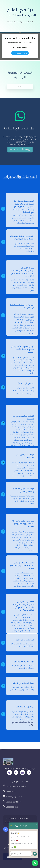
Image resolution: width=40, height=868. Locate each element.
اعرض (20, 89)
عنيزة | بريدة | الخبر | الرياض (16, 788)
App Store (13, 859)
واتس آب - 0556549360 (20, 152)
